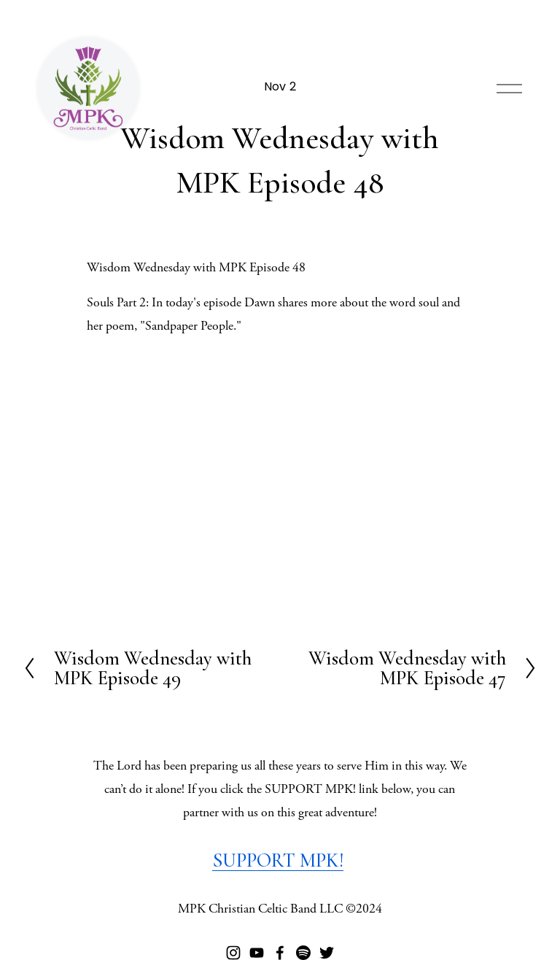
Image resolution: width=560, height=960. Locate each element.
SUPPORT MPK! (278, 860)
